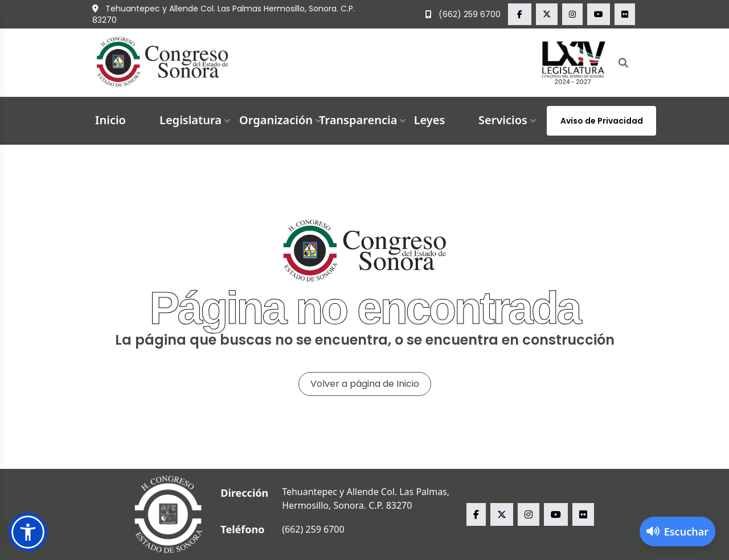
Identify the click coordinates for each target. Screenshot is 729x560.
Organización (282, 120)
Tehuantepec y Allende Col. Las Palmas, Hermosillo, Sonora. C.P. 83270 (366, 498)
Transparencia (364, 120)
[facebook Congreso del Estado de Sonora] (520, 14)
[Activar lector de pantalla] (677, 532)
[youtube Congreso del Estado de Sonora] (599, 14)
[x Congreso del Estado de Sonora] (547, 14)
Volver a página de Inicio (365, 384)
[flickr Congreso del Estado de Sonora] (625, 14)
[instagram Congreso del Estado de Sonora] (572, 14)
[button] (28, 532)
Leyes (430, 120)
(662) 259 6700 (463, 14)
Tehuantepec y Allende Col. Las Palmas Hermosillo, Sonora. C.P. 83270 (224, 14)
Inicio (110, 120)
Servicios (509, 120)
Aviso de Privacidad (602, 121)
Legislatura (196, 120)
